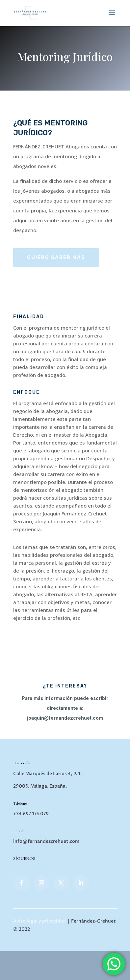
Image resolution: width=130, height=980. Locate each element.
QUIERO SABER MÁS (56, 257)
